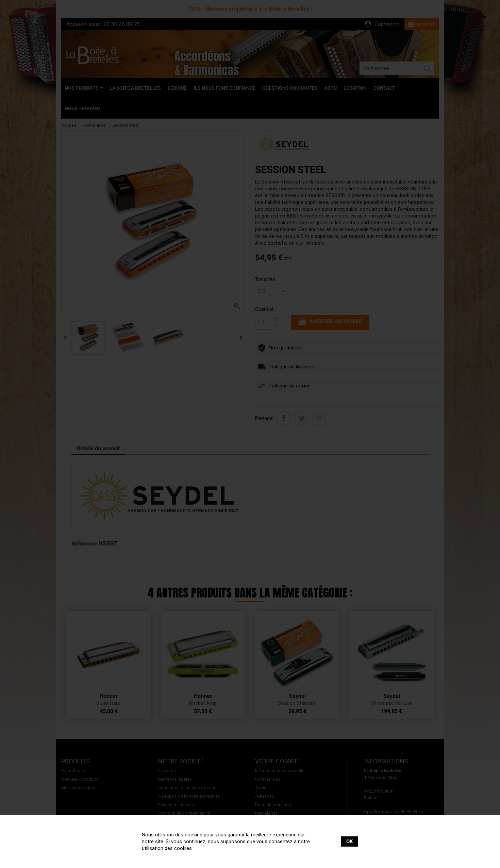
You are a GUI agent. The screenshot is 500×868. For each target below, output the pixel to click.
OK (350, 841)
